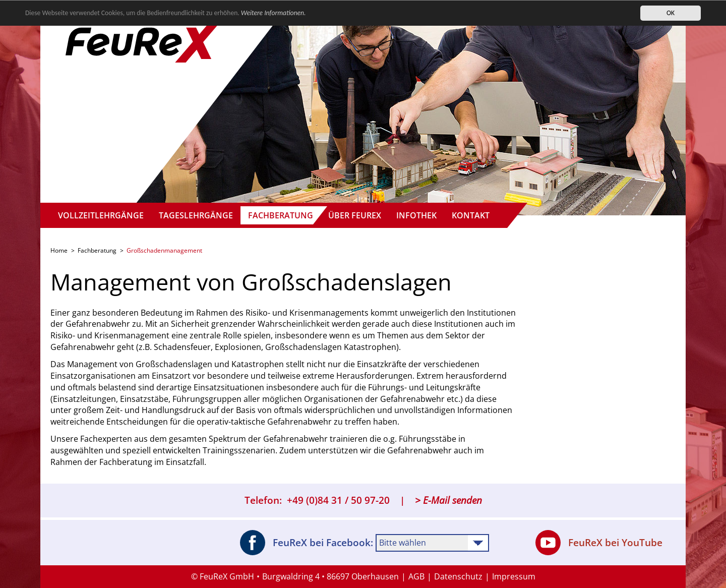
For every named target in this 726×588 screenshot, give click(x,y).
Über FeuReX (355, 215)
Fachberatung (281, 215)
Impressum (514, 576)
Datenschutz (458, 576)
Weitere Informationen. (274, 13)
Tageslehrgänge (196, 215)
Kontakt (471, 215)
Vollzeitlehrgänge (101, 215)
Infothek (416, 215)
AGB (416, 576)
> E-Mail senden (448, 500)
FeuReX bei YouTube (599, 543)
